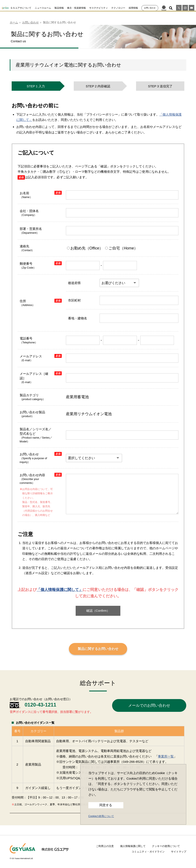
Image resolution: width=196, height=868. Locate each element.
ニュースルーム (43, 8)
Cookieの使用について (101, 816)
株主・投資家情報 (76, 8)
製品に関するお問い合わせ (98, 649)
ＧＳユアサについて (21, 8)
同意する (106, 805)
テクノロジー (118, 8)
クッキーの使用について (166, 846)
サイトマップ (179, 852)
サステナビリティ (99, 8)
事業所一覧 (166, 756)
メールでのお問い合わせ (149, 705)
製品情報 (59, 8)
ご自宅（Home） (121, 248)
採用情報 (133, 8)
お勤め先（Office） (86, 248)
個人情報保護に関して (133, 846)
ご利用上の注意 (105, 846)
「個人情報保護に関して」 (60, 590)
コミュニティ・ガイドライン (148, 852)
